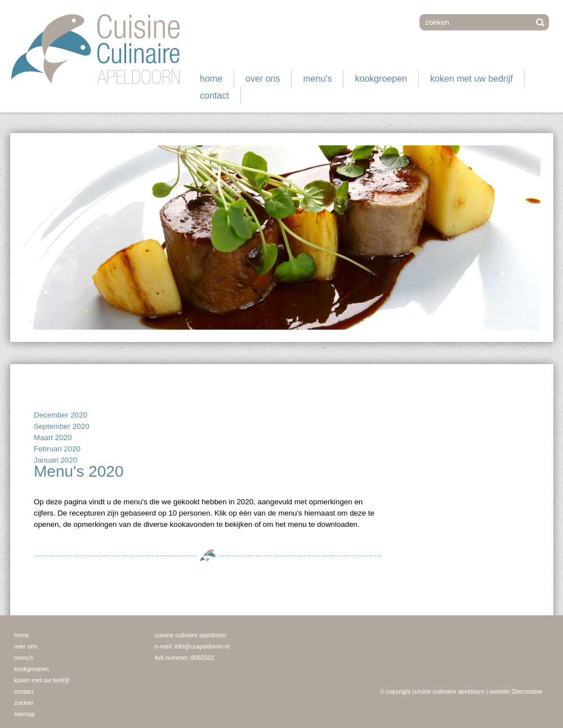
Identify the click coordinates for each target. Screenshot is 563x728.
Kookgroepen (381, 79)
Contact (215, 96)
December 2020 (61, 415)
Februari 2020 (57, 449)
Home (211, 79)
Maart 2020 (53, 438)
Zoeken (24, 703)
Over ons (263, 79)
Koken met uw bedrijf (472, 79)
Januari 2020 (55, 460)
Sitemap (24, 714)
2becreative (527, 691)
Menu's (317, 79)
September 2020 (62, 426)
